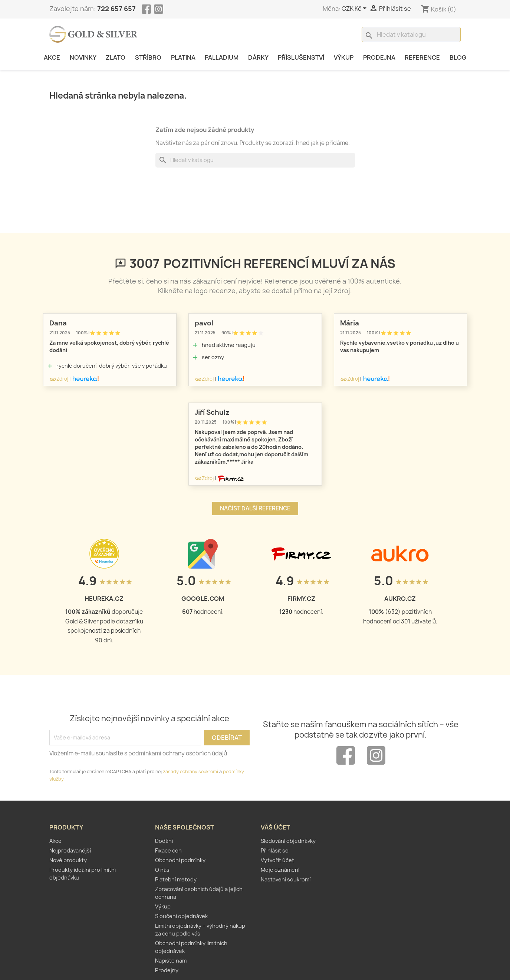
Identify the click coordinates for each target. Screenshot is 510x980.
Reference (422, 57)
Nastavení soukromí (286, 879)
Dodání (164, 841)
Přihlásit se (275, 850)
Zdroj (59, 379)
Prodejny (167, 970)
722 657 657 (116, 9)
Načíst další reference (255, 508)
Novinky (83, 57)
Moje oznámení (280, 870)
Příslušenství (301, 57)
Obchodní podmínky (180, 860)
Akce (52, 57)
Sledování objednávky (288, 841)
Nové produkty (68, 860)
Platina (183, 57)
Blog (458, 57)
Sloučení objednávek (181, 916)
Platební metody (176, 879)
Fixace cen (168, 850)
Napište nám (171, 961)
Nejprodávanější (70, 850)
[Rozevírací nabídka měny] (355, 9)
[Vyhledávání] (411, 34)
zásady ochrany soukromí (190, 772)
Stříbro (148, 57)
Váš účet (275, 827)
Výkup (344, 57)
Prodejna (379, 57)
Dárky (258, 57)
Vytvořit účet (277, 860)
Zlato (116, 57)
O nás (162, 870)
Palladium (222, 57)
